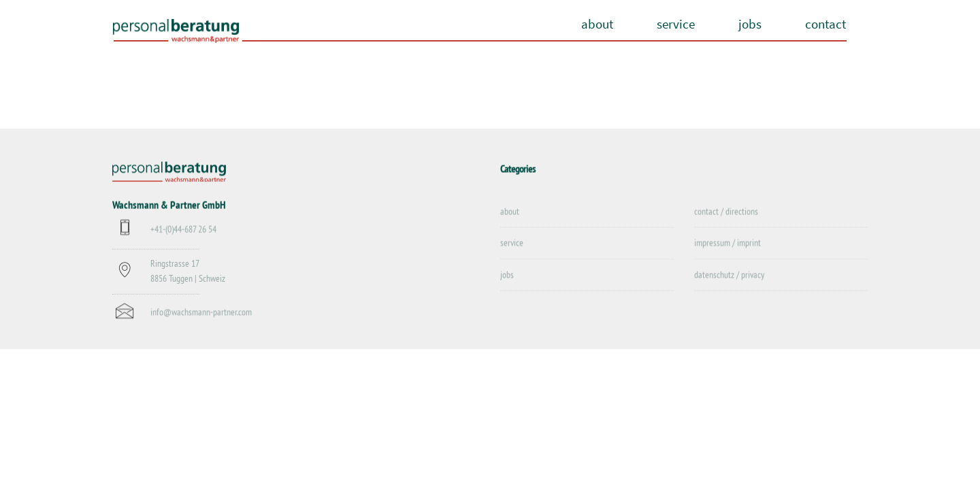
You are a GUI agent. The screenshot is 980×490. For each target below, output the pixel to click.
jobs (750, 24)
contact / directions (726, 212)
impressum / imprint (728, 244)
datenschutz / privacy (729, 275)
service (676, 24)
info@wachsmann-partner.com (201, 313)
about (597, 24)
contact (826, 24)
